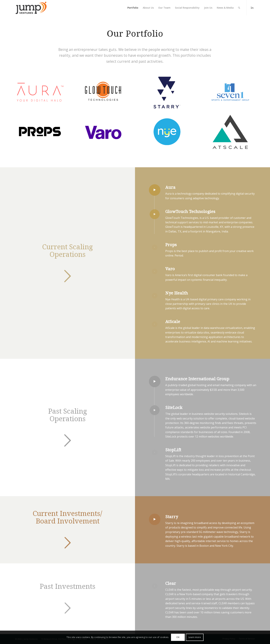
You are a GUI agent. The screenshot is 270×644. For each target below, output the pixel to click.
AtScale (173, 322)
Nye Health (177, 293)
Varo (170, 269)
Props (171, 245)
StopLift (173, 450)
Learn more (195, 637)
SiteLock (174, 408)
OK (178, 637)
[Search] (239, 8)
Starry (172, 517)
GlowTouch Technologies (190, 212)
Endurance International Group (197, 379)
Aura (170, 187)
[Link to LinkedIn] (252, 8)
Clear (171, 583)
